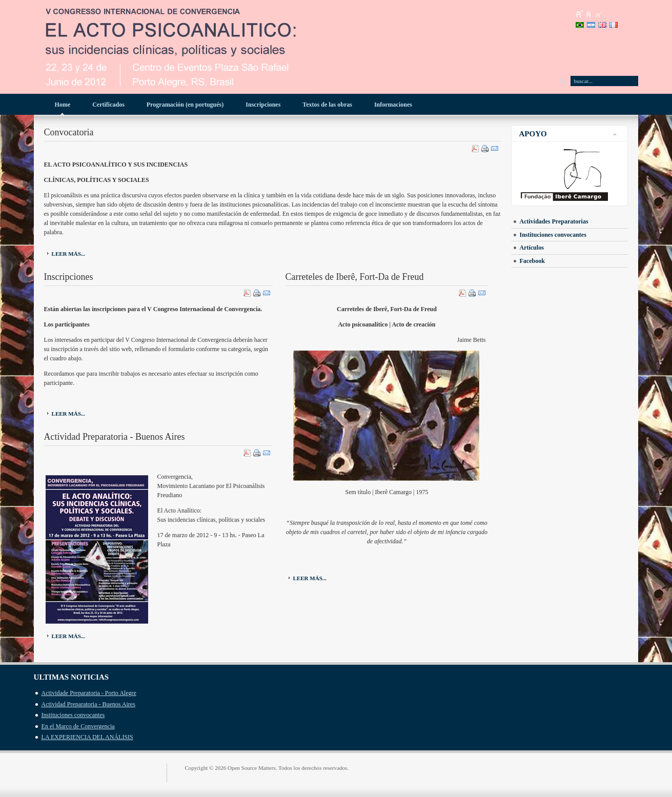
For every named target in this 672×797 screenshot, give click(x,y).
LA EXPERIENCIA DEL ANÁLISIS (87, 737)
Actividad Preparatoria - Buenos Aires (88, 704)
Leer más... (69, 254)
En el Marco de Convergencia (78, 726)
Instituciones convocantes (73, 715)
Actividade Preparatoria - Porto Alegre (89, 693)
